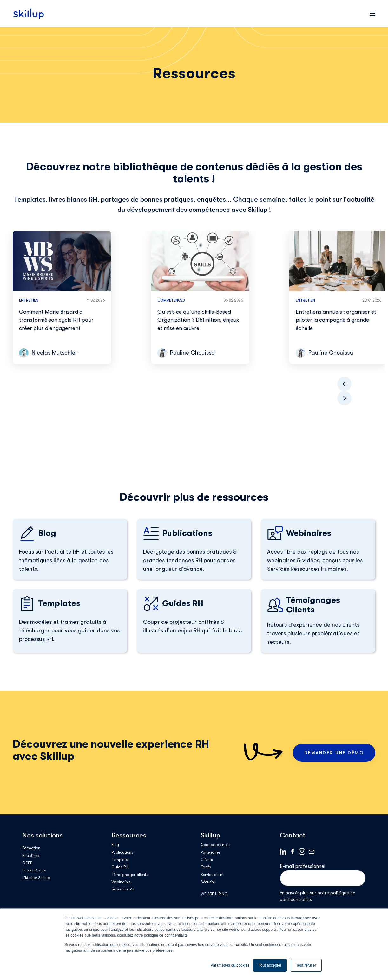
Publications (122, 852)
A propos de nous (216, 845)
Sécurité (208, 882)
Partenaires (210, 852)
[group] (62, 297)
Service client (212, 875)
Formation (31, 848)
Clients (207, 860)
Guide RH (120, 867)
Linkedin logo (283, 851)
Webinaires (121, 882)
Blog (115, 845)
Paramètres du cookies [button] (230, 965)
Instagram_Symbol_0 (302, 851)
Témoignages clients (130, 875)
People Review (34, 870)
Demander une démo (334, 753)
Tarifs (206, 867)
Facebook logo (293, 851)
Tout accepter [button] (270, 965)
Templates (121, 860)
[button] (344, 398)
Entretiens (31, 856)
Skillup (210, 835)
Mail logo (312, 851)
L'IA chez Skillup (36, 878)
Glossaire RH (123, 889)
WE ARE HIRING (214, 894)
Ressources (129, 835)
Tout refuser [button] (306, 965)
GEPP (27, 863)
